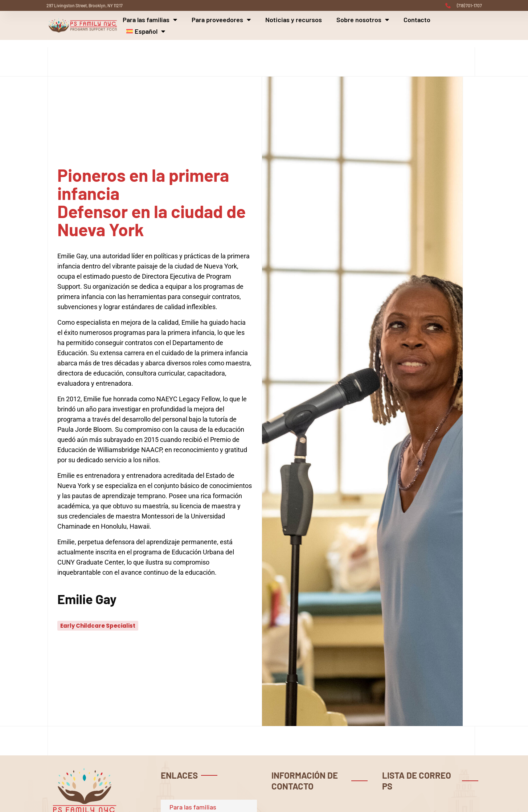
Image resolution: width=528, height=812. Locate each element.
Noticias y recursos (294, 20)
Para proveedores (221, 20)
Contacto (417, 20)
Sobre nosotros (363, 20)
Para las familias (150, 20)
